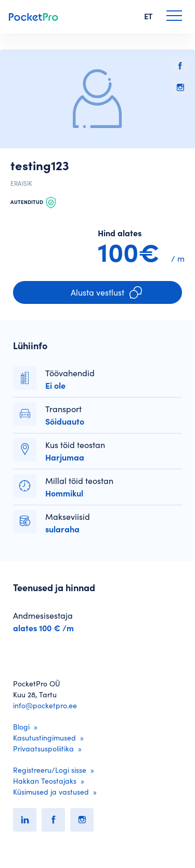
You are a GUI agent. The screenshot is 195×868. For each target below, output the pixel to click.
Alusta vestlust (106, 292)
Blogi (21, 727)
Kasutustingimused (44, 738)
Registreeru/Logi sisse (50, 770)
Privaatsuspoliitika (43, 749)
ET (148, 17)
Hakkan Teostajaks (45, 781)
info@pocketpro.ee (45, 706)
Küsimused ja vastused (51, 792)
